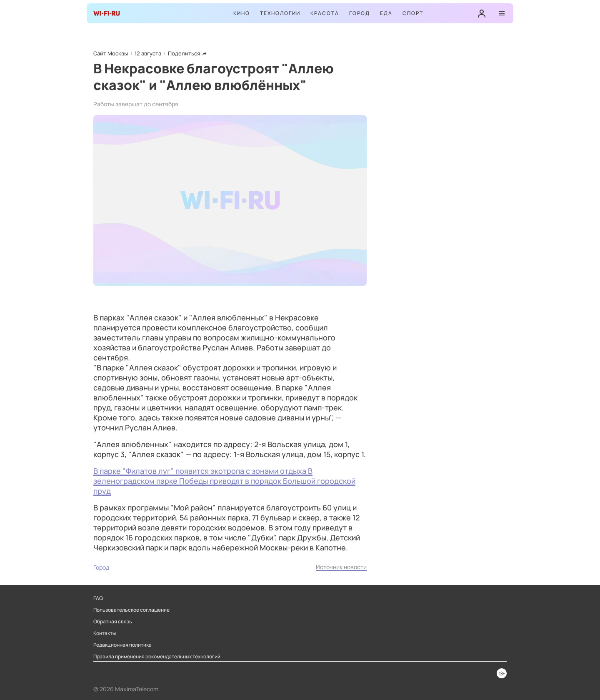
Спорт (413, 13)
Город (360, 13)
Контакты (105, 633)
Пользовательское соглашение (131, 610)
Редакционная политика (122, 645)
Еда (386, 13)
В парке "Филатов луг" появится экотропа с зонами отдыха (201, 471)
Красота (325, 13)
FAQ (98, 598)
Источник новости (341, 567)
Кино (242, 13)
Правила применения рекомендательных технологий (157, 657)
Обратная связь (113, 622)
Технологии (280, 13)
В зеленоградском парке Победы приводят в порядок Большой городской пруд (224, 481)
